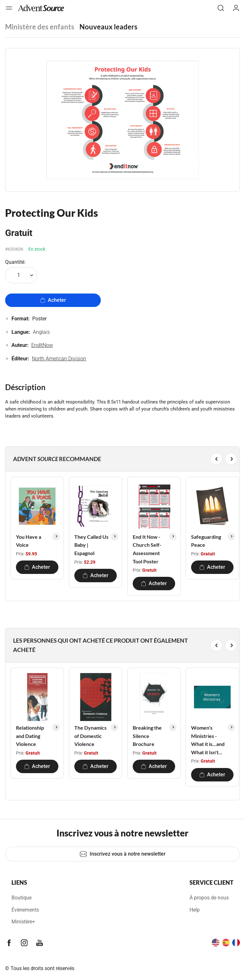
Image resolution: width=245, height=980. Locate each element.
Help (195, 910)
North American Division (59, 359)
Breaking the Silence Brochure (147, 736)
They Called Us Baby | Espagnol (91, 545)
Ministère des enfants (40, 27)
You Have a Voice (29, 541)
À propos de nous (209, 898)
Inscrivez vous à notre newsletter (122, 854)
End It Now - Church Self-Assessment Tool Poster (147, 549)
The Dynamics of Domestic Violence (90, 736)
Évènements (25, 910)
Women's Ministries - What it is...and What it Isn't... (208, 740)
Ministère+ (23, 922)
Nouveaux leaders (108, 27)
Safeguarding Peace (206, 541)
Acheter (53, 300)
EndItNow (42, 345)
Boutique (22, 898)
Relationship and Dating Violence (30, 736)
